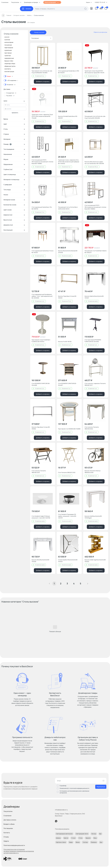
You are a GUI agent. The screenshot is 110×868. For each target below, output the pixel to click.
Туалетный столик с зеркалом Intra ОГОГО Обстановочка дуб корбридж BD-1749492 (69, 162)
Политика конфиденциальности (14, 845)
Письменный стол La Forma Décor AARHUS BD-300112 (68, 208)
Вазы (95, 838)
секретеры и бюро (10, 64)
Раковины (94, 842)
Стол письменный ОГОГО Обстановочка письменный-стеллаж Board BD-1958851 (42, 162)
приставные (8, 53)
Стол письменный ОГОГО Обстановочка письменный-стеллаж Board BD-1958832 (95, 207)
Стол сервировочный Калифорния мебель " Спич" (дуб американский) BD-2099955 (42, 296)
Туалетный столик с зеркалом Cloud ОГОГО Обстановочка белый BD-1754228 (42, 116)
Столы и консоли (11, 34)
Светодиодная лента (82, 834)
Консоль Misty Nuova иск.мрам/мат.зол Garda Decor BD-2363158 (94, 163)
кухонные (7, 40)
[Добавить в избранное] (52, 46)
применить (15, 113)
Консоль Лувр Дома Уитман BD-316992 (41, 428)
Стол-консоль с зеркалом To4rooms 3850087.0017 (95, 384)
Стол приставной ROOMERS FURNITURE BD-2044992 (93, 341)
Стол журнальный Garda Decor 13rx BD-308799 (42, 208)
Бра (100, 834)
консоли (7, 37)
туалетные (8, 56)
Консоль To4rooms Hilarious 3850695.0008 (92, 472)
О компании (5, 2)
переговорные (9, 48)
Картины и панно (61, 842)
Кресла (66, 838)
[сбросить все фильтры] (99, 32)
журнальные (8, 50)
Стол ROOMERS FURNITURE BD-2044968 (41, 384)
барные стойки (9, 61)
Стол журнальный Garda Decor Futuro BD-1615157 (43, 252)
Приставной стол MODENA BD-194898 (69, 429)
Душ (101, 842)
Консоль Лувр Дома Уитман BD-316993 (67, 297)
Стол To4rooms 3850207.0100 (67, 472)
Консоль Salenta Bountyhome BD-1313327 (94, 297)
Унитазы (85, 842)
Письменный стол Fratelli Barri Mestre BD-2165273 (96, 252)
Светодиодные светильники (64, 834)
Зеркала (88, 838)
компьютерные (9, 42)
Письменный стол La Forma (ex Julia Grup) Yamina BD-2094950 (95, 117)
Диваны (58, 838)
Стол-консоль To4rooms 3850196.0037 (39, 472)
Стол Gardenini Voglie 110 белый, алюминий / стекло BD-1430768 (41, 517)
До (6, 109)
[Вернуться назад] (3, 15)
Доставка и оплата (10, 820)
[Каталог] (27, 9)
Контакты (7, 833)
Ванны (78, 842)
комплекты (8, 69)
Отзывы (6, 837)
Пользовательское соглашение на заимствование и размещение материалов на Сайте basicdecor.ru (19, 851)
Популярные (41, 38)
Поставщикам (8, 828)
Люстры (94, 834)
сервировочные (9, 58)
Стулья (73, 838)
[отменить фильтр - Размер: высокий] (32, 32)
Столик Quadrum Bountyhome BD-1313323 (68, 561)
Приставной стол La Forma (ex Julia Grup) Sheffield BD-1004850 (42, 72)
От (5, 105)
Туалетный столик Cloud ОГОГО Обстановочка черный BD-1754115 (94, 72)
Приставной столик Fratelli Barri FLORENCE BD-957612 (41, 341)
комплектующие (9, 71)
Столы (81, 838)
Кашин (89, 2)
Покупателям (8, 811)
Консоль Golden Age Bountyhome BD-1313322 (95, 561)
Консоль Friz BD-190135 (65, 342)
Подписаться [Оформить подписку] (101, 787)
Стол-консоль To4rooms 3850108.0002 (92, 428)
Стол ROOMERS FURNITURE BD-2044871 (67, 384)
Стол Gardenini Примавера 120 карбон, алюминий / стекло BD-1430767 (67, 516)
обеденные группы (10, 66)
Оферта (6, 841)
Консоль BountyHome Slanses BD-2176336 (68, 252)
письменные (8, 45)
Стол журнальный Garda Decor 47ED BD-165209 (69, 72)
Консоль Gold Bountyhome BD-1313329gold (93, 517)
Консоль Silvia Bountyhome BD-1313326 (41, 561)
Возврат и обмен (9, 824)
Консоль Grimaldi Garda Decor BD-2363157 (68, 117)
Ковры (71, 842)
